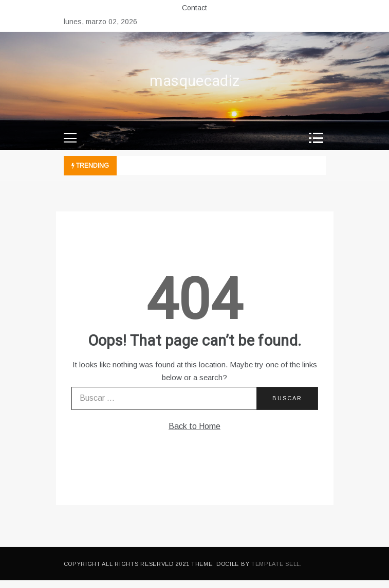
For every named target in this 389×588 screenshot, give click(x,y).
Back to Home (194, 426)
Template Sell (276, 564)
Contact (194, 8)
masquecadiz (194, 81)
